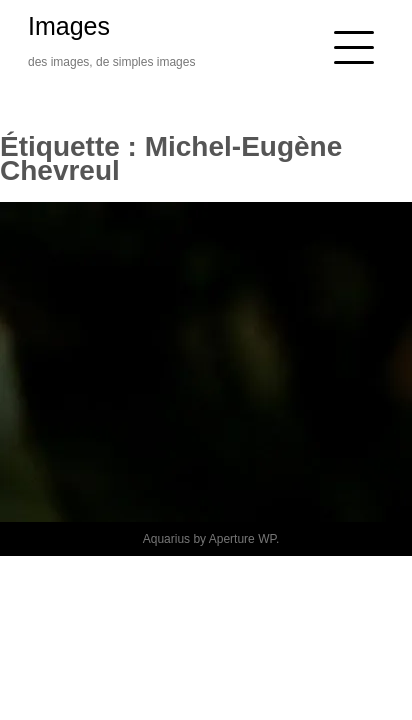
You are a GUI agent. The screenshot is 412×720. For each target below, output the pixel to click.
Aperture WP (242, 539)
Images (69, 26)
